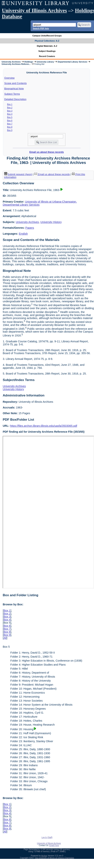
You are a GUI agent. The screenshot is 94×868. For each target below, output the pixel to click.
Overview (9, 78)
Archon (44, 856)
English (23, 234)
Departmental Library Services (72, 62)
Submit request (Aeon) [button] (18, 174)
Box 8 (10, 127)
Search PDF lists (41, 28)
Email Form (54, 845)
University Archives (11, 62)
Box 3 (10, 111)
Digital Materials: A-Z (47, 46)
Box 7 (10, 124)
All (5, 638)
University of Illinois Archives (34, 10)
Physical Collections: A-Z (47, 41)
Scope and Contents (16, 83)
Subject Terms (12, 94)
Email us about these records (47, 152)
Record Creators (47, 56)
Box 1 (10, 104)
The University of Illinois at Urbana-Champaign (54, 858)
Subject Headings (47, 51)
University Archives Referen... (16, 64)
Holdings (29, 62)
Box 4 (10, 114)
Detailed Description (15, 99)
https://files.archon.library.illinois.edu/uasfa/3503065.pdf (44, 426)
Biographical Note (14, 89)
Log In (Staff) (47, 837)
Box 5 (10, 117)
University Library (45, 62)
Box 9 (10, 130)
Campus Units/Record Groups (47, 36)
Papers (30, 228)
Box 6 (10, 120)
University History (51, 222)
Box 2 (10, 107)
